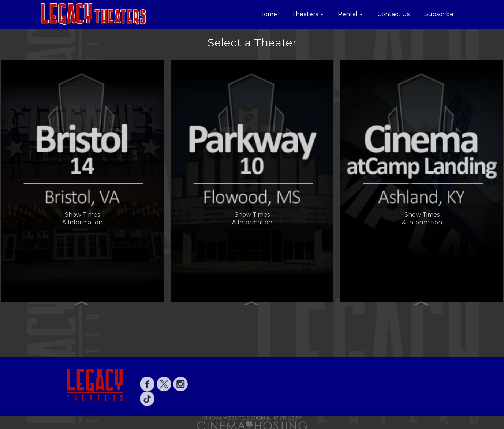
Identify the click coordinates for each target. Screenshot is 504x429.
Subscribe (439, 14)
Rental (350, 14)
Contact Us (393, 14)
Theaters (307, 14)
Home (268, 14)
